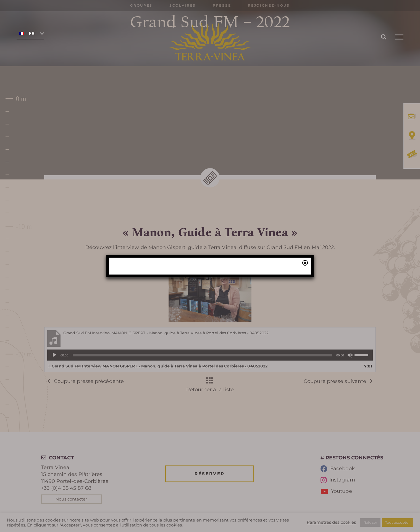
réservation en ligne (155, 279)
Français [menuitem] (32, 33)
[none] (30, 33)
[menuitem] (30, 33)
